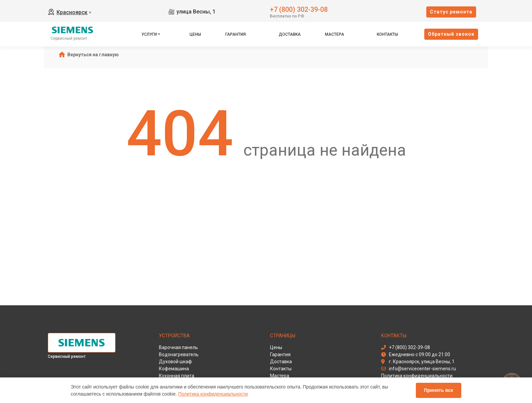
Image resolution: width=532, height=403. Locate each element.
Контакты (387, 34)
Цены (195, 34)
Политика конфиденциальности (213, 394)
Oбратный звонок (451, 34)
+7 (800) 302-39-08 (299, 9)
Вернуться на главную (93, 55)
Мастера (335, 34)
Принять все (439, 390)
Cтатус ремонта (451, 12)
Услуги (149, 34)
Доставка (290, 34)
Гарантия (236, 34)
